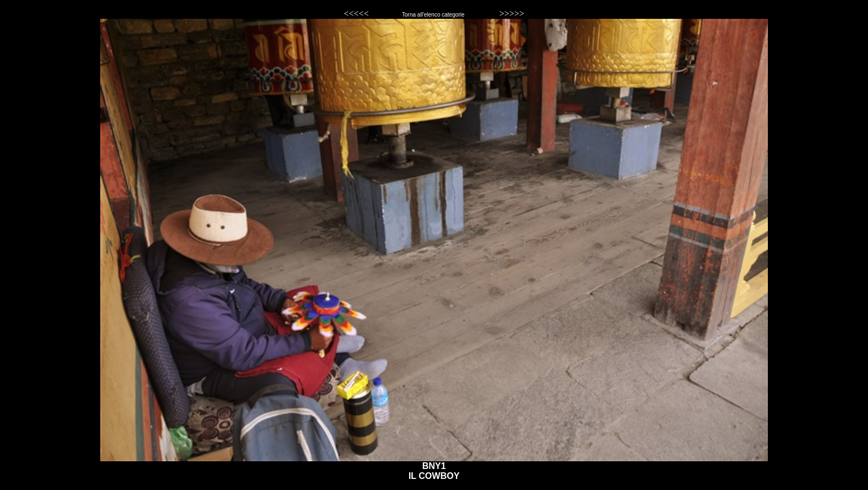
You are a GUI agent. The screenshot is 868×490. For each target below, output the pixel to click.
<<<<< (356, 14)
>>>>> (512, 14)
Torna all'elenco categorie (434, 15)
